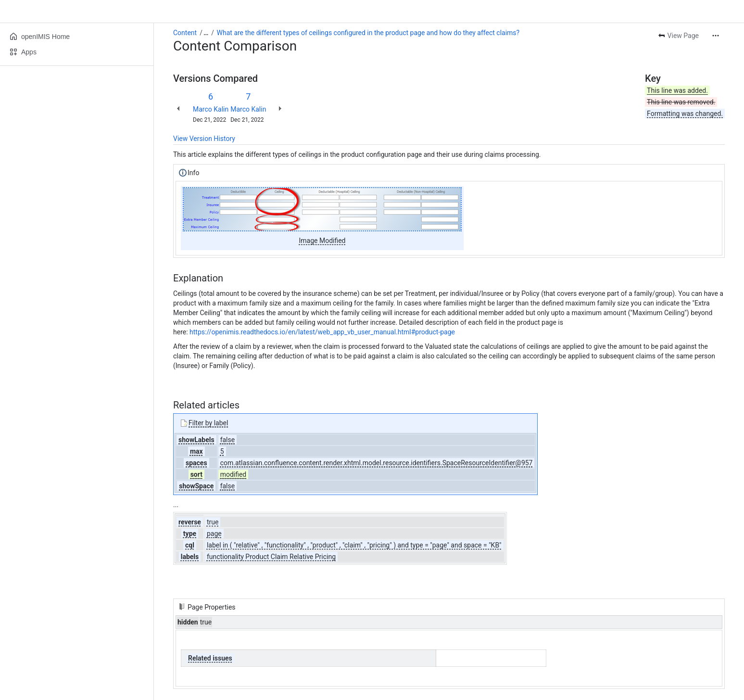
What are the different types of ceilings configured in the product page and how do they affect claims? (368, 33)
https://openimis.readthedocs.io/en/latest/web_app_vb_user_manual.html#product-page (322, 332)
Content (185, 33)
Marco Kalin (211, 109)
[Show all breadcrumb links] (206, 33)
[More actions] (716, 36)
